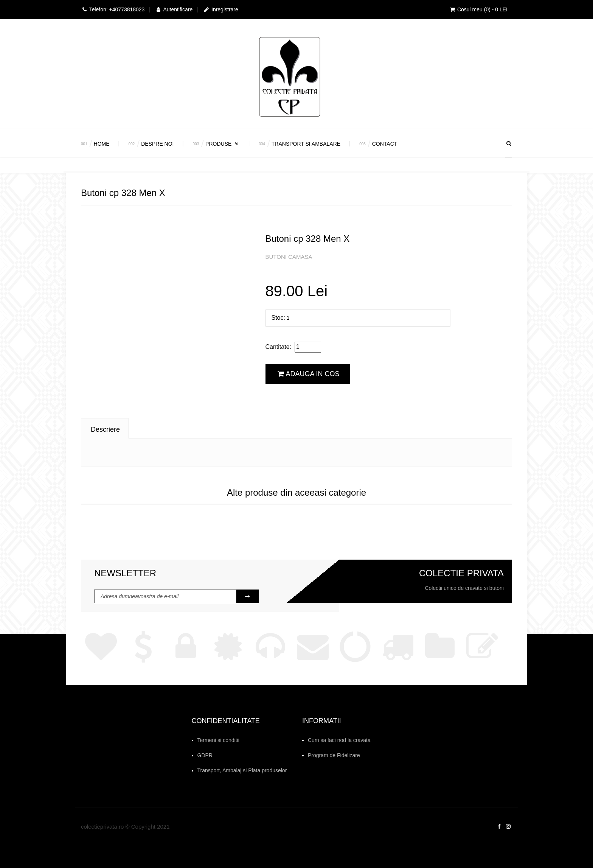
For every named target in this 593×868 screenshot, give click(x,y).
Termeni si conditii (218, 740)
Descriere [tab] (105, 429)
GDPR (205, 755)
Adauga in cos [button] (309, 374)
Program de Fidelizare (334, 755)
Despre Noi (157, 144)
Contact (385, 144)
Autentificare (174, 9)
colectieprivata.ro (102, 827)
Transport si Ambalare (306, 144)
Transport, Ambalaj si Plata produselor (242, 770)
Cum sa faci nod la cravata (339, 740)
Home (102, 144)
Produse (223, 144)
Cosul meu (478, 9)
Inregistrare (221, 9)
